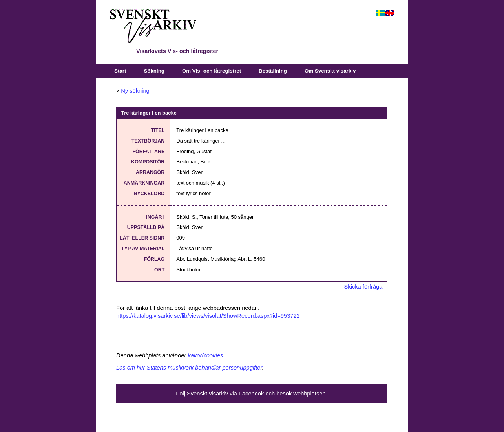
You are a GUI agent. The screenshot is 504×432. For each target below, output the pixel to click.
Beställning (273, 71)
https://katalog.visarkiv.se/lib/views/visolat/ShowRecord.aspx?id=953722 (208, 316)
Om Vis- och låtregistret (212, 71)
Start (120, 71)
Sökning (154, 71)
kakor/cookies (206, 355)
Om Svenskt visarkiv (330, 71)
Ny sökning (135, 91)
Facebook (251, 394)
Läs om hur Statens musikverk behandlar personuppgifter (189, 368)
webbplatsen (309, 394)
